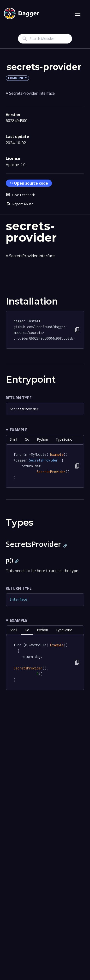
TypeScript (64, 439)
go (27, 439)
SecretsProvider (24, 409)
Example (18, 430)
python (42, 439)
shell (13, 439)
